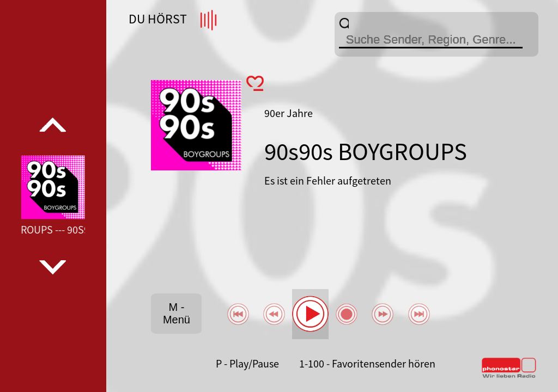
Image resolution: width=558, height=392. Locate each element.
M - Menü (177, 313)
